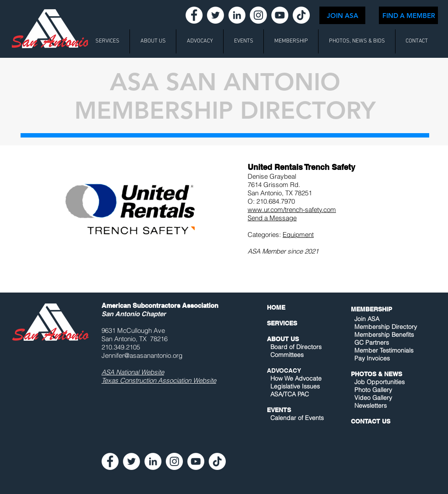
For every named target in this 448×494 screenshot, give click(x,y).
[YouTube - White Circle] (280, 15)
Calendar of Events (297, 418)
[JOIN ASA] (342, 15)
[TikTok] (301, 15)
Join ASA (367, 319)
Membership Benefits (384, 335)
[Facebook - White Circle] (194, 15)
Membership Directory (385, 327)
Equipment (298, 235)
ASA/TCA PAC (290, 394)
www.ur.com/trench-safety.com (292, 210)
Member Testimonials (384, 350)
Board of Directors (296, 347)
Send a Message (272, 218)
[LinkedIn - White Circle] (237, 15)
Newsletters (370, 406)
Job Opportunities (380, 382)
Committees (287, 355)
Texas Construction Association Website (159, 380)
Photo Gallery (373, 390)
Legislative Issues (295, 386)
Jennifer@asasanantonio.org (142, 355)
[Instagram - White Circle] (258, 15)
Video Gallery (373, 398)
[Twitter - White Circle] (215, 15)
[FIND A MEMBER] (408, 15)
